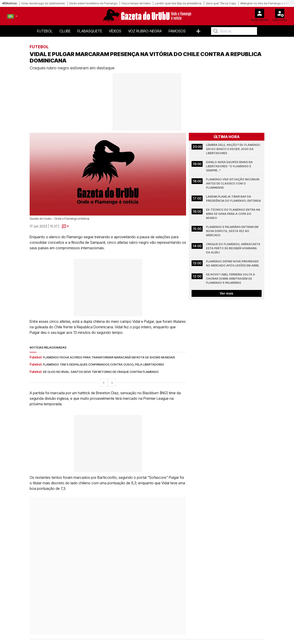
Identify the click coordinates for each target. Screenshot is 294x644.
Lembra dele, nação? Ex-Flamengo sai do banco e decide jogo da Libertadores (233, 149)
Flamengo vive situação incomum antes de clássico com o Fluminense (233, 183)
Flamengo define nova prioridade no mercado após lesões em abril (233, 263)
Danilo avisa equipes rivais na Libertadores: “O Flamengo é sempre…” (230, 166)
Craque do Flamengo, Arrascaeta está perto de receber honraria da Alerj (233, 248)
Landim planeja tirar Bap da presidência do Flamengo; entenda (233, 199)
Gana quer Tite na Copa (221, 3)
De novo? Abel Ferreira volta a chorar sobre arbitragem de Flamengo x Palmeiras (231, 279)
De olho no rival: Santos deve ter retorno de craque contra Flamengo (101, 372)
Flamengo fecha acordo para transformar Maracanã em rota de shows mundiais (109, 357)
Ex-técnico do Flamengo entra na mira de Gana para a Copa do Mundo (233, 214)
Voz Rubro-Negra (145, 31)
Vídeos (115, 31)
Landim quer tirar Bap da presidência (178, 3)
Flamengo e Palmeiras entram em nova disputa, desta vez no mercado (233, 231)
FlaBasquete (90, 31)
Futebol (45, 31)
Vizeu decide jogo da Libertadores (43, 3)
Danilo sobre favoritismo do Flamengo (93, 3)
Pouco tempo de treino (136, 3)
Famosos (177, 31)
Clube (65, 31)
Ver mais (227, 293)
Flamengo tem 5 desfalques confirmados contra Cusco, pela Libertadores (103, 364)
